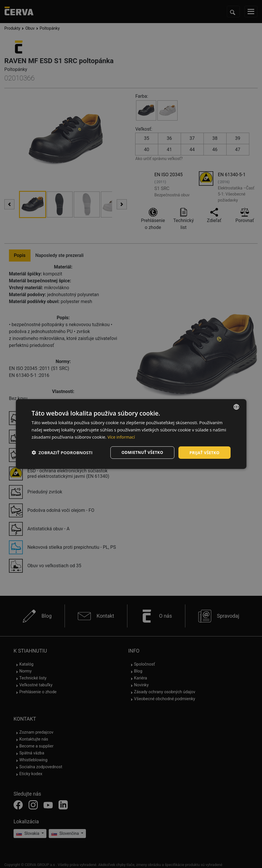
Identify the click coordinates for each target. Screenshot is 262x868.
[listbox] (236, 407)
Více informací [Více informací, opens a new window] (122, 437)
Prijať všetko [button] (204, 452)
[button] (62, 452)
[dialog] (131, 434)
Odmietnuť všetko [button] (141, 452)
